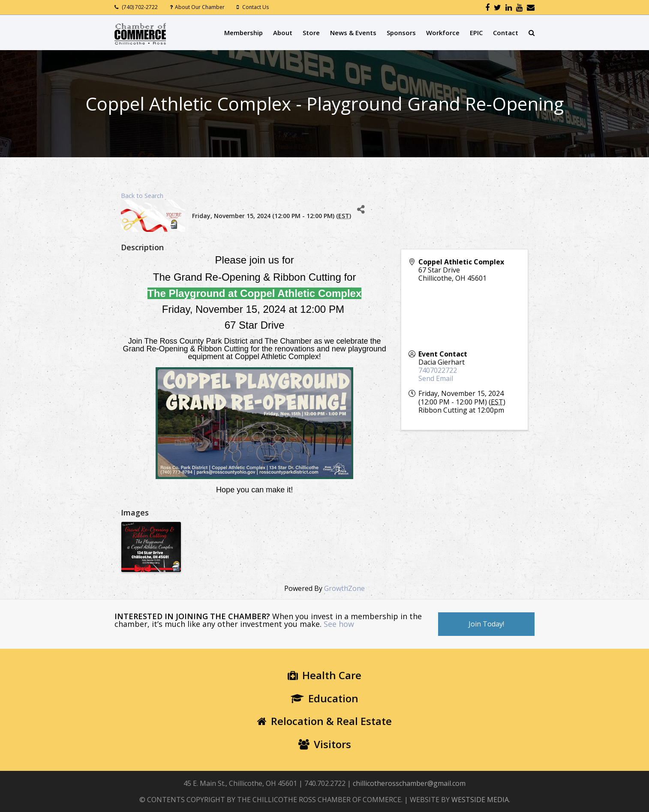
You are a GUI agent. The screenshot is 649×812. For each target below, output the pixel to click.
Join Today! (486, 624)
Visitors (325, 744)
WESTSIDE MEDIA (480, 800)
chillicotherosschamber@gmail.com (409, 783)
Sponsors (401, 33)
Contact (506, 33)
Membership (243, 33)
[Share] (361, 209)
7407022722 (438, 370)
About (283, 33)
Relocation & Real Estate (324, 721)
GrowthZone (344, 588)
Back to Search (142, 196)
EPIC (476, 33)
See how (339, 624)
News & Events (353, 33)
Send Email (436, 378)
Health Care (324, 675)
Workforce (443, 33)
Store (311, 33)
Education (324, 698)
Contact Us (255, 7)
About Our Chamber (200, 7)
